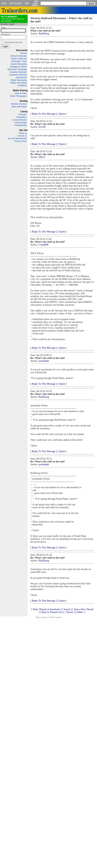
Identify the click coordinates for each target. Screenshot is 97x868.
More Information (19, 107)
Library (24, 112)
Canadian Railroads (18, 72)
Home (4, 3)
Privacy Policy (21, 141)
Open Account (16, 3)
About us (23, 133)
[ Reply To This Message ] (44, 114)
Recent (24, 53)
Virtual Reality (21, 122)
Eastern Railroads (19, 59)
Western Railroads (19, 56)
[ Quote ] (62, 114)
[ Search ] (67, 609)
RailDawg (44, 34)
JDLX (42, 157)
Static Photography (18, 96)
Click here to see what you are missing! (12, 19)
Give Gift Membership (17, 138)
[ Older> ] (80, 612)
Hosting (24, 101)
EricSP (42, 127)
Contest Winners (19, 120)
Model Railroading (19, 80)
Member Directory (19, 104)
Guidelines (22, 85)
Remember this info (14, 42)
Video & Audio (21, 93)
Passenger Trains (19, 61)
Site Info (23, 130)
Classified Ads (21, 125)
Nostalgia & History (18, 67)
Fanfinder (23, 114)
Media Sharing (20, 90)
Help (27, 3)
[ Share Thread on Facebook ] (46, 609)
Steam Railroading (19, 64)
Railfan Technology (18, 83)
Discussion (22, 50)
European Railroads (18, 75)
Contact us (22, 136)
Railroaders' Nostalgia (17, 69)
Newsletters (22, 117)
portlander (44, 361)
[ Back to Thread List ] (52, 612)
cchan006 (44, 245)
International (21, 77)
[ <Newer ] (69, 612)
